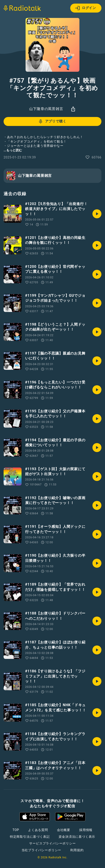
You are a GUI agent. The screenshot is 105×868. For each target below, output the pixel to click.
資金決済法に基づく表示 (77, 837)
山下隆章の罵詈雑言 (46, 109)
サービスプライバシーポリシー (52, 843)
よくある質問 (38, 830)
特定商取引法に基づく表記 (30, 837)
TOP (16, 830)
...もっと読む (13, 150)
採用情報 (86, 830)
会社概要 (64, 830)
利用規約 (77, 850)
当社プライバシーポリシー (42, 850)
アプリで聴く (52, 121)
